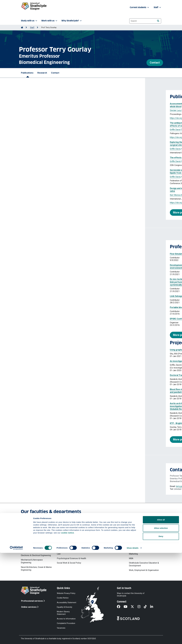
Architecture (26, 530)
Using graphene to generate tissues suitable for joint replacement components (63, 350)
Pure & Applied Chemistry (104, 543)
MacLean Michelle (72, 110)
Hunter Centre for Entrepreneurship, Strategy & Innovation (144, 543)
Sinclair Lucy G (31, 110)
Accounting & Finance (138, 533)
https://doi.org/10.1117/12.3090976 (41, 118)
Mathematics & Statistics (104, 534)
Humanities (62, 549)
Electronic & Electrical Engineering (36, 555)
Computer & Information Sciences (108, 530)
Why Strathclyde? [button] (72, 21)
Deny (161, 627)
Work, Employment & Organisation (144, 570)
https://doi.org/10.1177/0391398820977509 (45, 203)
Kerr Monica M (31, 195)
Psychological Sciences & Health (71, 558)
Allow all (161, 611)
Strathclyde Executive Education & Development (144, 564)
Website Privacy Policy (66, 593)
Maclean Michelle (60, 130)
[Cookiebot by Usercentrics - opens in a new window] (16, 639)
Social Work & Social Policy (69, 563)
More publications (39, 212)
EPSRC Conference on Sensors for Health (45, 319)
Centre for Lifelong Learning (69, 536)
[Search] (158, 21)
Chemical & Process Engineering (35, 539)
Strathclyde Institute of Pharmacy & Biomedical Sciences (109, 549)
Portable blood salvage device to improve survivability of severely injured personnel (65, 307)
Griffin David (30, 149)
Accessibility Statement (67, 602)
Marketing (133, 554)
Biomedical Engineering (31, 534)
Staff (32, 28)
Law (59, 554)
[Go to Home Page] (22, 28)
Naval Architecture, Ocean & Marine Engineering (36, 569)
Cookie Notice (63, 598)
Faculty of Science (101, 526)
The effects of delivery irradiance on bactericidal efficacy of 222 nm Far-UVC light (64, 158)
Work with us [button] (50, 21)
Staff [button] (158, 7)
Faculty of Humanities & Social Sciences (70, 530)
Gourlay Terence (45, 130)
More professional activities (45, 335)
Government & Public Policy (69, 545)
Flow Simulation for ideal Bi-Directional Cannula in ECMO (52, 254)
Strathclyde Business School (142, 529)
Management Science (138, 549)
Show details (133, 639)
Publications (27, 73)
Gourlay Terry (57, 110)
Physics (96, 539)
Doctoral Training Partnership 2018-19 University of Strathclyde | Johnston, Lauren (64, 375)
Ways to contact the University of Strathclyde (131, 595)
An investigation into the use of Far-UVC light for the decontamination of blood (62, 361)
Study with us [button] (29, 21)
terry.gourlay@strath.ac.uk (42, 486)
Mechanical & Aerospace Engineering (32, 561)
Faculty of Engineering (31, 526)
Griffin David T (45, 110)
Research (42, 73)
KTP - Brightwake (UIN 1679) (38, 423)
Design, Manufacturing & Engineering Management (32, 549)
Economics (134, 538)
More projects (37, 439)
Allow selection (161, 619)
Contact (155, 63)
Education (61, 540)
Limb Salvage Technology (37, 296)
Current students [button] (140, 7)
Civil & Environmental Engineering (36, 543)
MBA (131, 558)
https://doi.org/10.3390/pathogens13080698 (45, 137)
